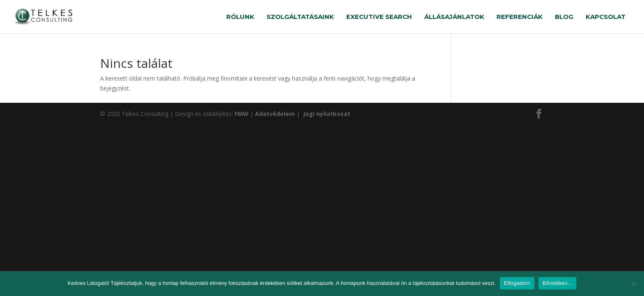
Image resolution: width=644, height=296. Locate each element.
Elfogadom (517, 283)
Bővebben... (557, 283)
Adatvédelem (276, 114)
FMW (242, 114)
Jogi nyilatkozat (326, 114)
